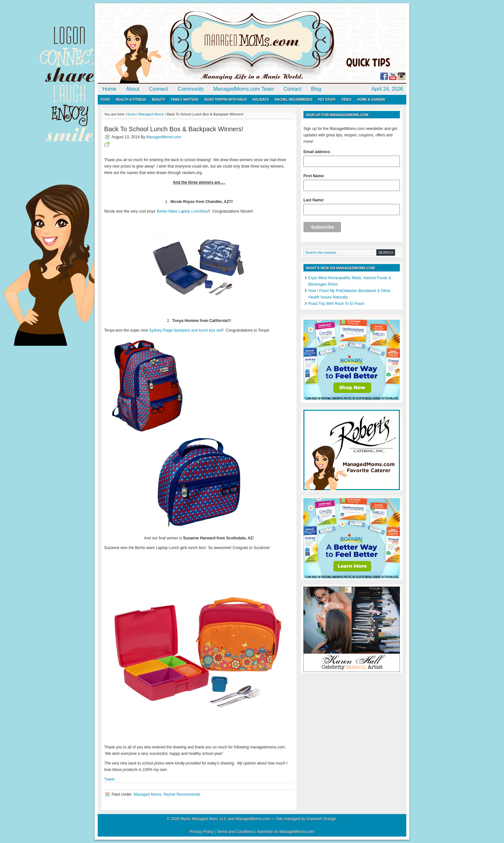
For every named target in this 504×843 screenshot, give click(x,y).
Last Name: (352, 206)
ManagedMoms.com (172, 45)
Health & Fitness (131, 100)
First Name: (352, 182)
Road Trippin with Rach (226, 100)
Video (346, 100)
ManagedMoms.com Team (244, 89)
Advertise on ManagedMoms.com (286, 832)
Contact (292, 89)
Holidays (261, 100)
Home (109, 89)
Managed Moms (148, 794)
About (133, 89)
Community (191, 89)
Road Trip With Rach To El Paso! (336, 304)
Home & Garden (371, 100)
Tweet (109, 779)
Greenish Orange (321, 819)
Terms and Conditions (235, 832)
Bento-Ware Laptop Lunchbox (182, 211)
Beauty (159, 100)
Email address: (352, 158)
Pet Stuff (327, 100)
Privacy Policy (202, 832)
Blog (316, 89)
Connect (159, 89)
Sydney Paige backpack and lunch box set (185, 330)
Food (105, 100)
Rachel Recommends (293, 100)
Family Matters (185, 100)
